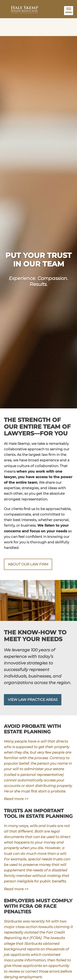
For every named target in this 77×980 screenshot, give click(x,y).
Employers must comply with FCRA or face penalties (38, 906)
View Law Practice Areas (33, 700)
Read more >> (16, 799)
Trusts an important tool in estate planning (38, 813)
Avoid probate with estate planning (32, 729)
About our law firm (28, 564)
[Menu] (69, 11)
